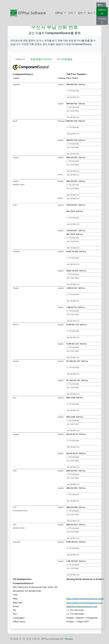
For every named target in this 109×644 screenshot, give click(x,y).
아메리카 (20, 59)
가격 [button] (71, 13)
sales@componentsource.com (82, 606)
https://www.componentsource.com (84, 603)
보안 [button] (81, 13)
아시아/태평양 (65, 59)
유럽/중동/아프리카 (41, 59)
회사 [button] (90, 13)
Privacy (69, 639)
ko (100, 5)
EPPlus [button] (59, 13)
